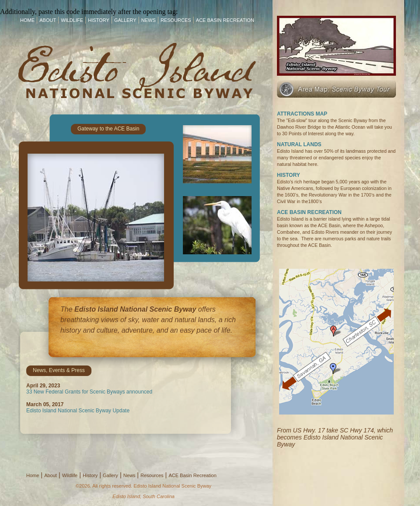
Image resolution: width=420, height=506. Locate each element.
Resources (176, 20)
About (48, 20)
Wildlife (72, 20)
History (99, 20)
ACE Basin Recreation (225, 20)
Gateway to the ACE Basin (108, 129)
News (149, 20)
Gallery (125, 20)
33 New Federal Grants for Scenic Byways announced (89, 392)
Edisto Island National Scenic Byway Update (78, 411)
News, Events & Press (59, 370)
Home (27, 20)
